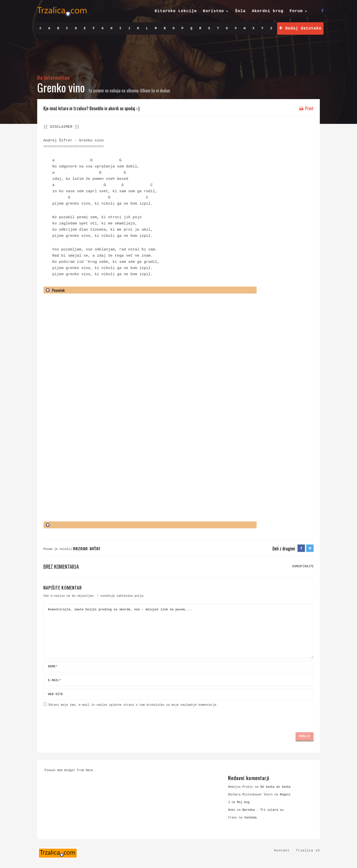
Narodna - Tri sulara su (263, 810)
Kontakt (282, 851)
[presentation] (81, 718)
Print (306, 108)
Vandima (250, 818)
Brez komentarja (61, 566)
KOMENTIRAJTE (303, 567)
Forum (296, 11)
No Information (53, 77)
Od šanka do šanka (275, 787)
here (89, 770)
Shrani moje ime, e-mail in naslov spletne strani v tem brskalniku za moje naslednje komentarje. (133, 705)
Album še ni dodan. (155, 90)
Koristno (214, 11)
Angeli (285, 795)
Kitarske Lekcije (176, 11)
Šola (240, 11)
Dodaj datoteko (300, 28)
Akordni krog (268, 11)
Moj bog (243, 802)
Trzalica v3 (308, 851)
